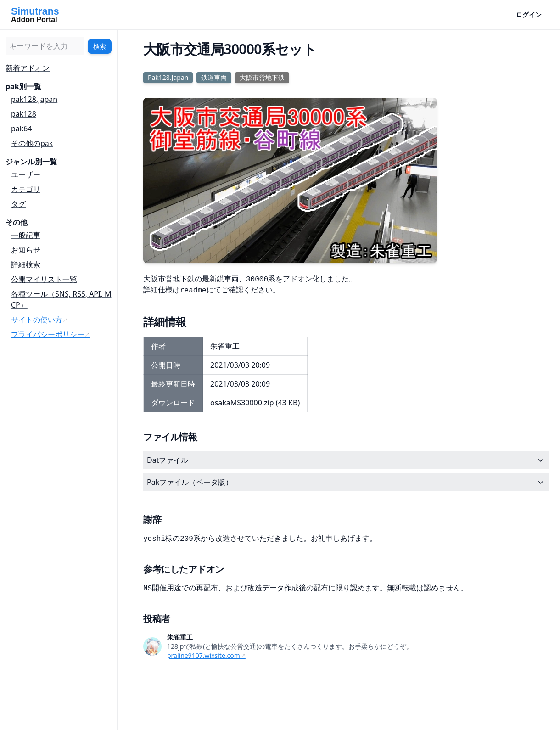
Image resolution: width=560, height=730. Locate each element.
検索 (100, 46)
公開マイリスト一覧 (44, 279)
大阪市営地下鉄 (262, 77)
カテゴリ (26, 189)
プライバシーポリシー (48, 334)
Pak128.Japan (168, 77)
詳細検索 (26, 264)
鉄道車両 (214, 77)
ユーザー (26, 174)
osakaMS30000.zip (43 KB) (255, 403)
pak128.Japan (34, 99)
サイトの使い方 (37, 320)
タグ (18, 204)
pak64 (22, 129)
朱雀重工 (180, 637)
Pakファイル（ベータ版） (346, 482)
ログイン (529, 14)
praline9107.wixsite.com (204, 655)
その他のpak (32, 143)
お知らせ (26, 250)
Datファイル (346, 460)
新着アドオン (28, 68)
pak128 (24, 114)
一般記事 (26, 235)
